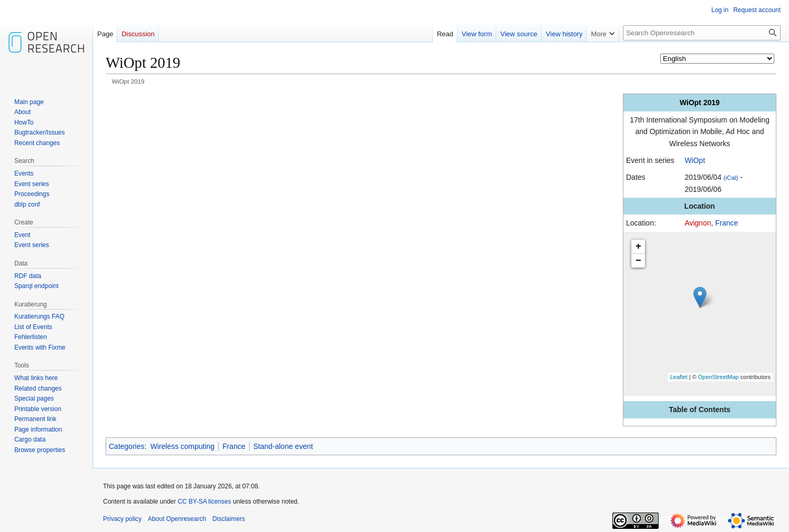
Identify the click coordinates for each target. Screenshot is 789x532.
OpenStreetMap (719, 377)
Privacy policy (122, 519)
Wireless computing (182, 446)
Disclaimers (229, 519)
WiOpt (695, 160)
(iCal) (731, 177)
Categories (127, 446)
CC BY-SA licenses (204, 502)
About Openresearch (177, 519)
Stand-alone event (283, 446)
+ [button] (638, 247)
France (727, 223)
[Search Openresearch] (702, 33)
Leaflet (679, 377)
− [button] (638, 261)
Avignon (698, 223)
